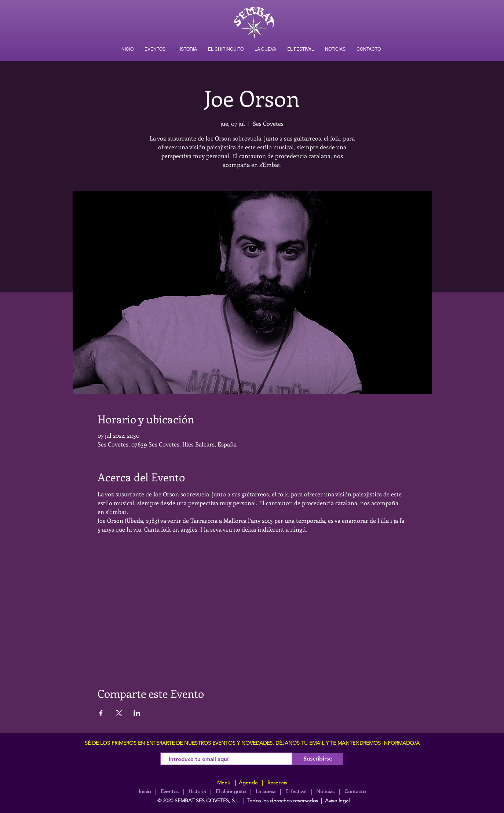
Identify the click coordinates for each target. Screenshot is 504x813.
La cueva (266, 791)
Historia (196, 791)
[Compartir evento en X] (119, 713)
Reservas (277, 783)
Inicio (145, 791)
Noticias (325, 791)
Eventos (170, 791)
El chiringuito (231, 791)
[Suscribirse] (318, 759)
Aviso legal (337, 801)
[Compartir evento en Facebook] (101, 713)
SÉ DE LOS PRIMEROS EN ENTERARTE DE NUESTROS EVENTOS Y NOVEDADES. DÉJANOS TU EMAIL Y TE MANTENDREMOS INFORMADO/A (252, 743)
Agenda (247, 783)
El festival (296, 791)
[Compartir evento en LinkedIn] (137, 713)
